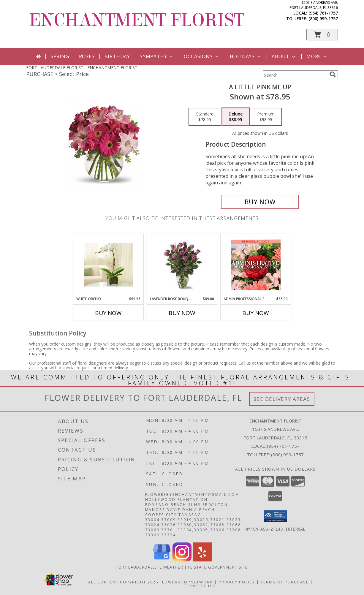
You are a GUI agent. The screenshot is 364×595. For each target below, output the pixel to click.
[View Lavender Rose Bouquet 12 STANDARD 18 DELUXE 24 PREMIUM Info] (182, 265)
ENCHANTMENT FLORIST (137, 20)
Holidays (246, 56)
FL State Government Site (218, 567)
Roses (87, 56)
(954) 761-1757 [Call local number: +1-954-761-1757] (323, 13)
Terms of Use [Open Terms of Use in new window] (201, 586)
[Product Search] (295, 75)
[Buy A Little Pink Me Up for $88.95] (260, 202)
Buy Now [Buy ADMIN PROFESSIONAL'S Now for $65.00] (256, 313)
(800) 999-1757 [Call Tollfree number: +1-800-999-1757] (287, 455)
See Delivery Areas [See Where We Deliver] (282, 399)
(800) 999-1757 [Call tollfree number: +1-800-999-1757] (323, 19)
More (317, 56)
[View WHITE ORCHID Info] (109, 265)
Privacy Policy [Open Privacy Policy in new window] (237, 582)
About (284, 56)
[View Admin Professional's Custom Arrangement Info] (256, 265)
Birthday (117, 56)
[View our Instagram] (182, 560)
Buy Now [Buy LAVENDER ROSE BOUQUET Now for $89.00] (182, 313)
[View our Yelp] (202, 560)
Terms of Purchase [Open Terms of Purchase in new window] (285, 582)
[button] (322, 35)
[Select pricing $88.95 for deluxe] (236, 117)
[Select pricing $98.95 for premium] (266, 117)
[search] (333, 75)
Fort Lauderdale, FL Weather (150, 567)
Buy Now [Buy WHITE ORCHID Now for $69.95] (108, 313)
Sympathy (157, 56)
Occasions (202, 56)
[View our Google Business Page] (162, 560)
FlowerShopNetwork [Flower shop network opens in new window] (186, 582)
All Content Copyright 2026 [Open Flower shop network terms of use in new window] (123, 582)
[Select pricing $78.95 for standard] (205, 117)
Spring (60, 56)
